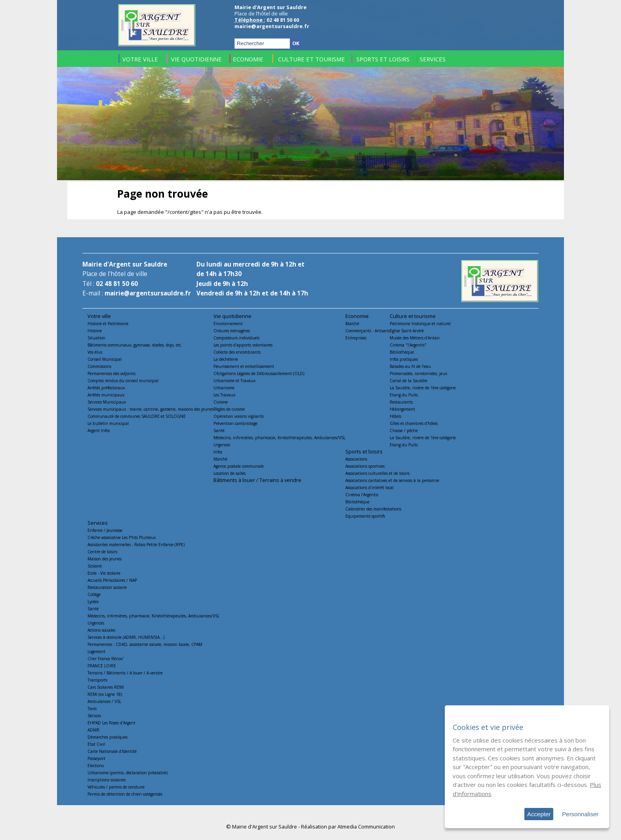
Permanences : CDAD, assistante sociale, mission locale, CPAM (145, 644)
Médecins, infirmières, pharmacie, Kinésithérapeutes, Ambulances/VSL (279, 438)
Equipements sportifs (365, 516)
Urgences (222, 445)
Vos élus (95, 352)
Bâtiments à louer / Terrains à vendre (257, 480)
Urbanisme (224, 388)
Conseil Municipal (105, 359)
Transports (97, 680)
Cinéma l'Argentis (362, 495)
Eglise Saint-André (407, 331)
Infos (218, 452)
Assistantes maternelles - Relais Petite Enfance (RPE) (136, 545)
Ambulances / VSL (104, 701)
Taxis (92, 709)
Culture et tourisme (413, 316)
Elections (96, 766)
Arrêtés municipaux (106, 395)
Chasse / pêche (404, 430)
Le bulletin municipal (108, 423)
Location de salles (230, 473)
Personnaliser (580, 814)
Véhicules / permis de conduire (116, 787)
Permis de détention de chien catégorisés (125, 794)
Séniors (94, 716)
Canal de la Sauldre (409, 381)
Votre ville (99, 316)
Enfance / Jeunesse (105, 530)
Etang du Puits (404, 395)
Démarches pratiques (108, 737)
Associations (356, 459)
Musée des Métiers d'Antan (415, 338)
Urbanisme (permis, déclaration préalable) (128, 773)
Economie (357, 316)
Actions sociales (101, 630)
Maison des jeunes (105, 559)
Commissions (99, 366)
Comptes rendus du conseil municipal (123, 381)
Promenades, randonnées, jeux (418, 373)
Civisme (221, 402)
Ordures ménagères (232, 331)
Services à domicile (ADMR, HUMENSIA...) (126, 637)
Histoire (95, 331)
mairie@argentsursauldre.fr (272, 26)
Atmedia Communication (366, 827)
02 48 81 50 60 (117, 284)
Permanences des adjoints (111, 373)
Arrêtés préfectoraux (106, 388)
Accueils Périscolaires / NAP (112, 580)
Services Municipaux (107, 402)
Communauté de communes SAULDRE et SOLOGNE (137, 416)
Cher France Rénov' (106, 659)
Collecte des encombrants (237, 352)
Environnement (228, 324)
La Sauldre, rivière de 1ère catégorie (423, 388)
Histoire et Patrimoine (108, 324)
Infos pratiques (404, 359)
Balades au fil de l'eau (410, 366)
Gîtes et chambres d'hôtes (414, 423)
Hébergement (402, 409)
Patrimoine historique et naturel (420, 324)
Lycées (93, 602)
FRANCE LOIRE (102, 666)
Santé (219, 430)
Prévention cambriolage (235, 423)
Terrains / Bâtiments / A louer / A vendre (125, 673)
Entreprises (356, 338)
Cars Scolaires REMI (106, 687)
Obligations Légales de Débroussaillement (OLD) (259, 373)
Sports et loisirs (364, 451)
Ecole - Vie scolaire (104, 573)
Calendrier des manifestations (373, 509)
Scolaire (95, 566)
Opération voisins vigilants (239, 416)
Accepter (539, 814)
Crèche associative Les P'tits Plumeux (122, 537)
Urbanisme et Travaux (234, 381)
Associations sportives (365, 466)
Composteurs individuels (236, 338)
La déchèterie (226, 359)
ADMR (93, 730)
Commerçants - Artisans (368, 331)
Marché (220, 459)
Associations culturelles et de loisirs (377, 473)
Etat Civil (96, 744)
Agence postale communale (239, 466)
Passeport (96, 758)
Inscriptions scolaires (107, 780)
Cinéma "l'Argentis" (408, 345)
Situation (96, 338)
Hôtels (395, 416)
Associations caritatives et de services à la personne (392, 480)
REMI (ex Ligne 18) (105, 694)
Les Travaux (224, 395)
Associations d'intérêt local (370, 488)
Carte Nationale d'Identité (112, 751)
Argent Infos (99, 430)
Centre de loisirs (102, 552)
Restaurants (401, 402)
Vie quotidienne (232, 316)
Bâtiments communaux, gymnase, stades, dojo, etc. (135, 345)
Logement (96, 651)
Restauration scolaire (107, 587)
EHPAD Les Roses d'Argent (111, 723)
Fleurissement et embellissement (244, 366)
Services (98, 523)
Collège (94, 594)
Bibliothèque (402, 352)
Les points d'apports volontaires (243, 345)
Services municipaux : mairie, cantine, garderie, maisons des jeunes (150, 409)
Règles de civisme (229, 409)
